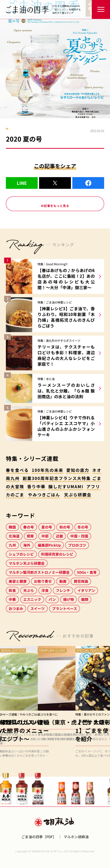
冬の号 (83, 527)
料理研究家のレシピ (57, 554)
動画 (63, 581)
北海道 (14, 536)
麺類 (85, 599)
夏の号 (47, 527)
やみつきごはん (44, 495)
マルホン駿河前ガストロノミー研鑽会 (39, 572)
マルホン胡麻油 (55, 822)
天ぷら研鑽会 (78, 495)
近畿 (59, 536)
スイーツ (38, 608)
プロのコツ (77, 545)
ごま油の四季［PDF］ (39, 837)
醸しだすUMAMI (66, 486)
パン (52, 599)
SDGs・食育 (87, 572)
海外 (27, 545)
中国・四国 (79, 536)
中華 (12, 599)
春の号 (29, 527)
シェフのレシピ (21, 554)
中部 (45, 536)
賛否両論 (81, 581)
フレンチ (63, 590)
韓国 (12, 527)
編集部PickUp (49, 545)
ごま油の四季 (27, 10)
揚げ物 (69, 599)
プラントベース (65, 608)
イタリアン (86, 590)
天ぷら (29, 590)
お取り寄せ (43, 581)
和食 (12, 590)
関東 (30, 536)
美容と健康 (18, 581)
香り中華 (36, 486)
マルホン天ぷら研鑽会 (27, 563)
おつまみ (16, 608)
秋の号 (65, 527)
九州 (12, 545)
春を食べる (17, 470)
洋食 (45, 590)
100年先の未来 (48, 470)
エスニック (32, 599)
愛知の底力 (78, 470)
